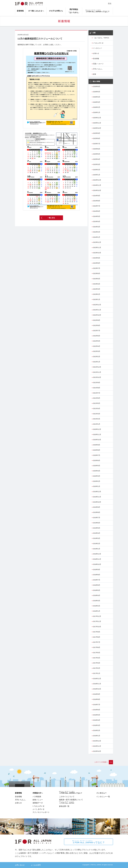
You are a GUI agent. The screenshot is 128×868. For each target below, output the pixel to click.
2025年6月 (97, 149)
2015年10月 (97, 751)
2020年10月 (97, 440)
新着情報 (20, 11)
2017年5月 (97, 653)
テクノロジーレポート (41, 812)
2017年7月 (97, 642)
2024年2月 (97, 232)
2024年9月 (97, 196)
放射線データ (38, 803)
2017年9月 (97, 632)
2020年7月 (97, 455)
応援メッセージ (98, 64)
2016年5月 (97, 715)
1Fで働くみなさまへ (36, 11)
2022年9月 (97, 320)
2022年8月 (97, 325)
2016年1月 (97, 736)
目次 (110, 4)
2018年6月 (97, 585)
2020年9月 (97, 445)
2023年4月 (97, 284)
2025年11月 (97, 123)
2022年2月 (97, 357)
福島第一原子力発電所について (71, 800)
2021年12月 (97, 367)
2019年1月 (97, 549)
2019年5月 (97, 528)
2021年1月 (97, 424)
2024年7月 (97, 206)
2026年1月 (97, 112)
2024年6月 (97, 211)
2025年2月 (97, 170)
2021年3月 (97, 414)
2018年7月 (97, 580)
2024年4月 (97, 222)
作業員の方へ (38, 793)
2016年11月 (97, 684)
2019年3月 (97, 538)
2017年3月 (97, 663)
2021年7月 (97, 393)
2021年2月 (97, 419)
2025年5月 (97, 154)
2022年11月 (97, 310)
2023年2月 (97, 294)
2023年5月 (97, 279)
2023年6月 (97, 273)
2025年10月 (97, 128)
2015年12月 (97, 741)
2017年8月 (97, 637)
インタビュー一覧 (103, 797)
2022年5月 (97, 341)
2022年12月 (97, 305)
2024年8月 (97, 201)
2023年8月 (97, 263)
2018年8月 (97, 575)
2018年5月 (97, 590)
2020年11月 (97, 435)
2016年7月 (97, 705)
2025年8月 (97, 138)
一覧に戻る (51, 218)
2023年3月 (97, 289)
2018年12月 (97, 554)
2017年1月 (97, 673)
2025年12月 (97, 118)
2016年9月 (97, 694)
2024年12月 (97, 180)
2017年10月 (97, 627)
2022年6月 (97, 336)
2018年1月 (97, 611)
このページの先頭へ (104, 762)
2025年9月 (97, 133)
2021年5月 (97, 403)
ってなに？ (88, 842)
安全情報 (96, 59)
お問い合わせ (20, 865)
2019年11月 (97, 497)
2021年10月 (97, 377)
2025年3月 (97, 164)
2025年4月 (97, 159)
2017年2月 (97, 668)
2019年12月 (97, 492)
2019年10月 (97, 502)
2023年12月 (97, 242)
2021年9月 (97, 383)
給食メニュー (38, 800)
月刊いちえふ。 (98, 69)
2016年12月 (97, 679)
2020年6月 (97, 460)
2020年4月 (97, 471)
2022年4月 (97, 346)
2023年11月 (97, 247)
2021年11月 (97, 372)
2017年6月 (97, 647)
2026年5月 (97, 92)
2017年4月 (97, 658)
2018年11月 (97, 559)
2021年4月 (97, 409)
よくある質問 (36, 865)
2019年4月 (97, 533)
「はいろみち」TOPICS (101, 38)
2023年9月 (97, 258)
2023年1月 (97, 299)
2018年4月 (97, 595)
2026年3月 (97, 102)
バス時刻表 (37, 797)
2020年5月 (97, 466)
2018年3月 (97, 601)
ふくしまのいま (39, 809)
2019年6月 (97, 523)
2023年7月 (97, 268)
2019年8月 (97, 512)
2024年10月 (97, 190)
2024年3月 (97, 227)
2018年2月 (97, 606)
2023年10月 (97, 253)
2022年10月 (97, 315)
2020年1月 (97, 486)
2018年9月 (97, 570)
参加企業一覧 (64, 806)
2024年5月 (97, 216)
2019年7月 (97, 518)
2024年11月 (97, 185)
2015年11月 (97, 746)
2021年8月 (97, 388)
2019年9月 (97, 507)
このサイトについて (67, 797)
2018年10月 (97, 564)
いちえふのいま (98, 43)
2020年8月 (97, 450)
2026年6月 (97, 86)
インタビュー (97, 48)
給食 (94, 74)
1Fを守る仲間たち (56, 11)
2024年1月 (97, 237)
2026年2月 (97, 107)
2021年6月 (97, 398)
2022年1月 (97, 362)
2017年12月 (97, 616)
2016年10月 (97, 689)
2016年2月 (97, 730)
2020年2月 (97, 481)
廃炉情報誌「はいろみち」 (74, 11)
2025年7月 (97, 144)
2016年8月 (97, 699)
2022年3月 (97, 351)
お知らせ (96, 53)
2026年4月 (97, 97)
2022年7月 (97, 331)
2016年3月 (97, 725)
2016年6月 (97, 710)
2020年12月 (97, 429)
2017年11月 (97, 621)
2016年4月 (97, 720)
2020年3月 (97, 476)
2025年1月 (97, 175)
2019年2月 (97, 544)
